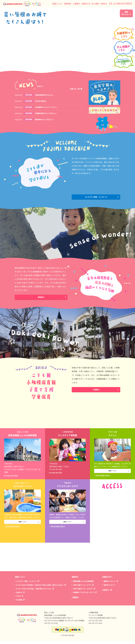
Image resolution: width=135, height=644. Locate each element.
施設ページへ (112, 473)
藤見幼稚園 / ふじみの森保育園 (83, 584)
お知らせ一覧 (75, 89)
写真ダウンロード (110, 588)
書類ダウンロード (126, 13)
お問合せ (101, 4)
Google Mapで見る (13, 476)
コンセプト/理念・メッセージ (96, 198)
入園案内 (74, 4)
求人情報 (93, 4)
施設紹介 (41, 298)
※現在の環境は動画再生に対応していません (67, 39)
